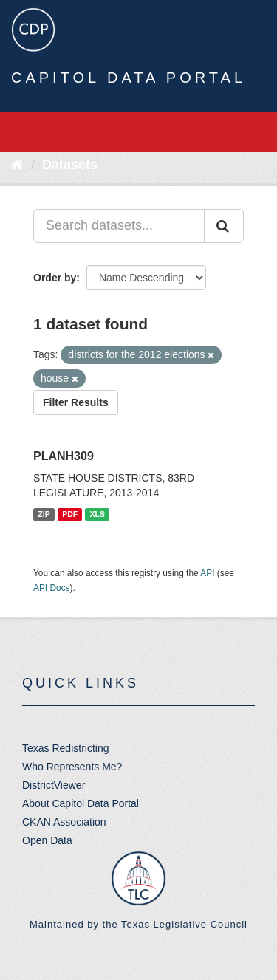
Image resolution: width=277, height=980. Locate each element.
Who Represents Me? (72, 767)
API (207, 573)
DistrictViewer (54, 785)
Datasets (70, 165)
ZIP (44, 514)
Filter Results (76, 402)
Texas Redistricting (66, 748)
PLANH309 (64, 456)
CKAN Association (64, 822)
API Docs (52, 588)
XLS (98, 514)
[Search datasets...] (119, 226)
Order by (55, 278)
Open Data (47, 840)
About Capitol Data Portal (81, 803)
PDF (70, 514)
